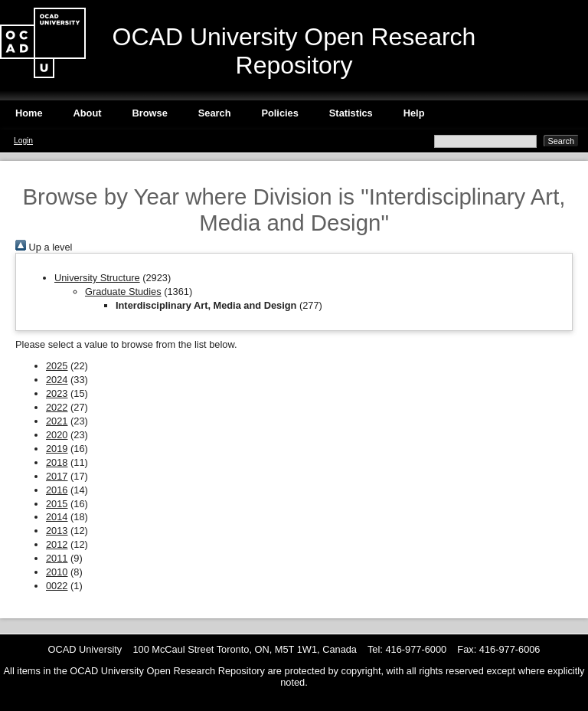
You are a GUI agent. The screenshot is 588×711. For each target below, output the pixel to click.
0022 (57, 586)
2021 (57, 421)
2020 (57, 435)
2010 (57, 572)
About (88, 113)
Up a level (44, 247)
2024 (57, 380)
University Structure (97, 278)
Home (29, 113)
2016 (57, 490)
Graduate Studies (123, 292)
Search (215, 113)
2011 (57, 558)
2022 (57, 407)
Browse (150, 113)
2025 (57, 366)
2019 (57, 449)
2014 (57, 517)
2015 (57, 504)
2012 (57, 544)
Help (414, 113)
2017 (57, 476)
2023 (57, 393)
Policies (279, 113)
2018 (57, 462)
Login (23, 141)
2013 (57, 531)
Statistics (351, 113)
